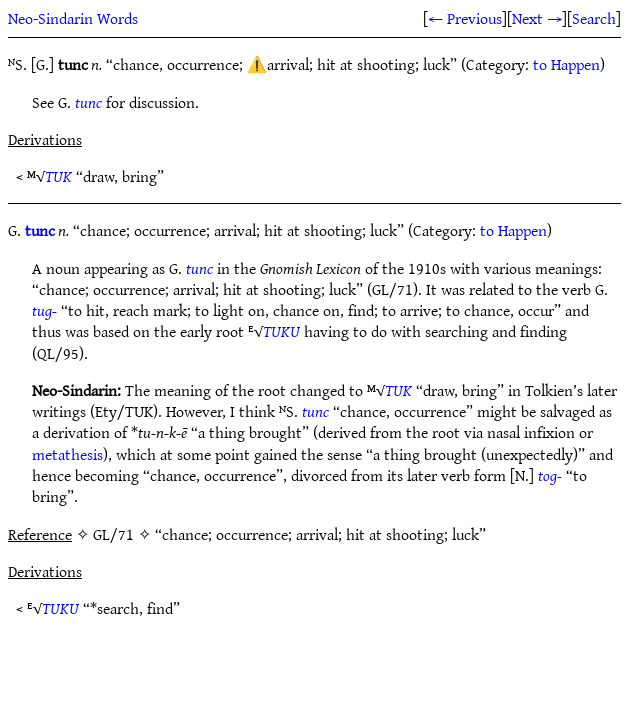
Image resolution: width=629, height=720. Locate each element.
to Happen (566, 64)
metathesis (67, 454)
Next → (537, 18)
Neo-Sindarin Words (73, 18)
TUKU (281, 331)
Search (594, 18)
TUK (58, 176)
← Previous (465, 18)
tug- (44, 310)
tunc (88, 102)
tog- (550, 475)
